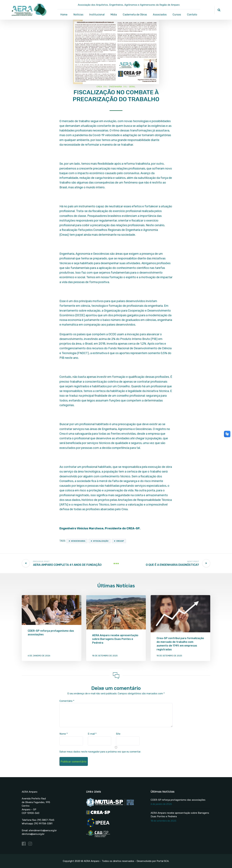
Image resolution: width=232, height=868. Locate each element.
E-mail (92, 734)
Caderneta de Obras (135, 15)
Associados (160, 15)
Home (64, 15)
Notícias (78, 15)
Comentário (67, 701)
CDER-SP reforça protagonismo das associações (178, 800)
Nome (64, 734)
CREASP (120, 541)
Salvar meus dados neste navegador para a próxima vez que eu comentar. (100, 752)
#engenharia (78, 541)
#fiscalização (101, 541)
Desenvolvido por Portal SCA (153, 861)
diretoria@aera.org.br (33, 834)
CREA (99, 87)
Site (118, 734)
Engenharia (115, 87)
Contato (192, 15)
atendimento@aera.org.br (43, 830)
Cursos (177, 15)
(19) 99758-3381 (43, 824)
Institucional (97, 15)
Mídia (114, 15)
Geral (132, 87)
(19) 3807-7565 (46, 820)
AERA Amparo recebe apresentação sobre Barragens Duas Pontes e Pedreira (115, 639)
